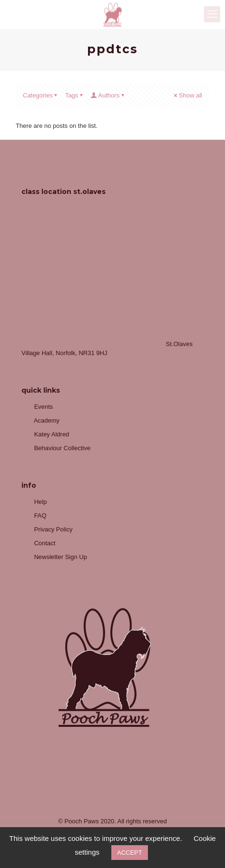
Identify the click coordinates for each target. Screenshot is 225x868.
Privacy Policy (54, 529)
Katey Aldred (52, 434)
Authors (108, 95)
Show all (187, 95)
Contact (45, 543)
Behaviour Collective (63, 448)
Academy (47, 420)
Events (44, 407)
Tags (75, 95)
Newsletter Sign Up (61, 557)
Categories (41, 95)
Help (41, 502)
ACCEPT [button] (130, 853)
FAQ (40, 516)
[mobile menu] (212, 14)
